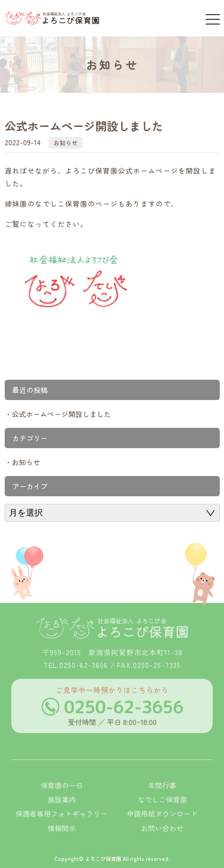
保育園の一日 (62, 796)
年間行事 (162, 796)
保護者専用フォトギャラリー (62, 824)
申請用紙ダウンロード (162, 824)
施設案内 (62, 810)
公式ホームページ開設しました (61, 414)
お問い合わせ (162, 839)
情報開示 (62, 839)
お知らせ (66, 143)
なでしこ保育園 (162, 810)
